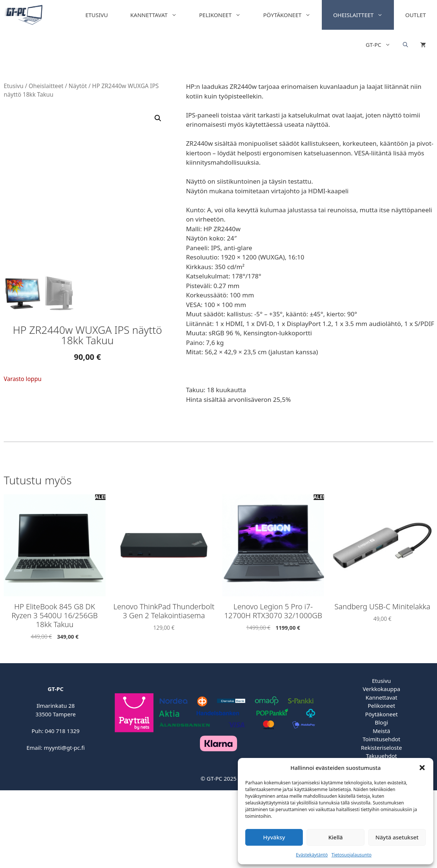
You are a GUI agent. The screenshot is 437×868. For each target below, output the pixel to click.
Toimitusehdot (381, 739)
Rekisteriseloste (381, 748)
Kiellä (336, 837)
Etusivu (97, 15)
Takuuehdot (382, 756)
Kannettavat (159, 15)
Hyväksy (274, 837)
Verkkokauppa (381, 689)
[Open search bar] (405, 45)
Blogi (382, 722)
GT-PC (384, 45)
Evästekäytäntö (312, 855)
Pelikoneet (226, 15)
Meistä (381, 731)
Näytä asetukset (397, 837)
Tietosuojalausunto (352, 855)
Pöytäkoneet (292, 15)
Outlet (415, 15)
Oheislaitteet (363, 15)
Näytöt (78, 86)
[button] (422, 768)
